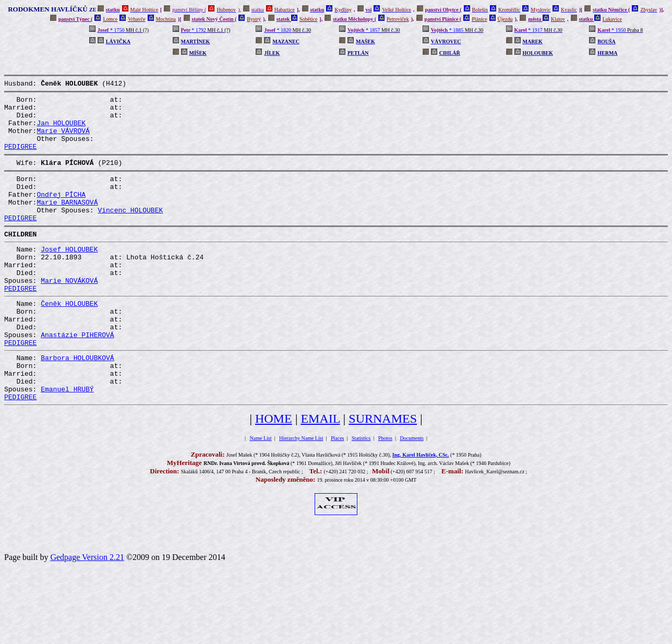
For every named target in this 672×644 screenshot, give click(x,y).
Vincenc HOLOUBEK (130, 232)
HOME (274, 472)
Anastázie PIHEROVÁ (77, 377)
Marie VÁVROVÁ (63, 140)
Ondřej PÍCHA (61, 213)
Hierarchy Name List (301, 491)
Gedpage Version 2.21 (87, 610)
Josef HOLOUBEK (69, 276)
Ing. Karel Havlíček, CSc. (421, 508)
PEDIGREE (20, 159)
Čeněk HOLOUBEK (69, 339)
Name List (261, 491)
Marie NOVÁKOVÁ (69, 313)
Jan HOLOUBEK (61, 130)
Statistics (361, 491)
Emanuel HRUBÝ (67, 440)
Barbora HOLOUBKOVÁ (77, 403)
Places (338, 491)
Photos (385, 491)
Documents (412, 491)
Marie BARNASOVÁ (67, 222)
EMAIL (320, 472)
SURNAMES (383, 472)
